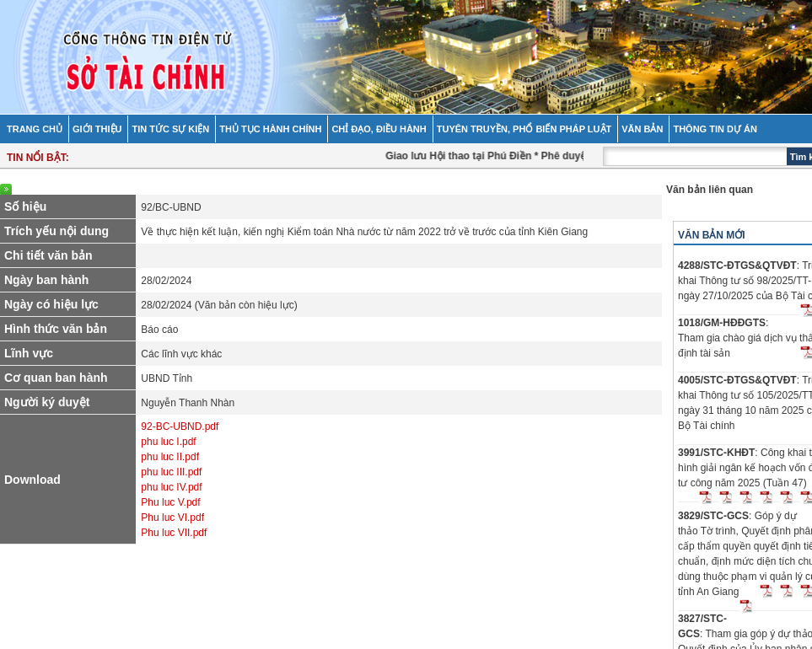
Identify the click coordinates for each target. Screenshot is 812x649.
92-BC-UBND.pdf (180, 426)
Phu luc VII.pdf (174, 533)
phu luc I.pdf (168, 442)
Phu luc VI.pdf (172, 518)
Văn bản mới (712, 235)
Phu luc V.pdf (170, 502)
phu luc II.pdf (170, 457)
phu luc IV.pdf (171, 487)
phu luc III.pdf (171, 472)
